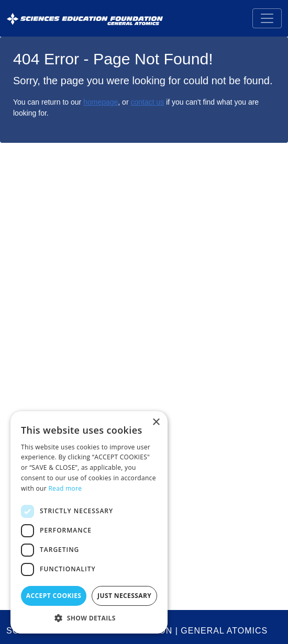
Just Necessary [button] (124, 596)
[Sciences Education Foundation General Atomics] (85, 18)
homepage (101, 102)
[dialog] (89, 522)
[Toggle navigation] (267, 18)
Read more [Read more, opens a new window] (65, 488)
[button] (89, 618)
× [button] (156, 422)
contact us (147, 102)
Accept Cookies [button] (54, 596)
